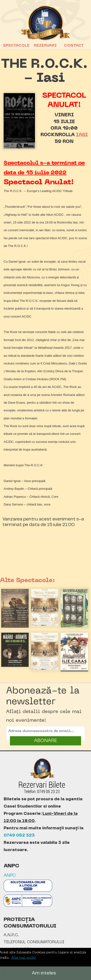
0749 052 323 (19, 835)
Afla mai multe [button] (24, 958)
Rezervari (45, 46)
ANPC (10, 876)
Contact (74, 46)
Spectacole (16, 46)
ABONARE (45, 741)
